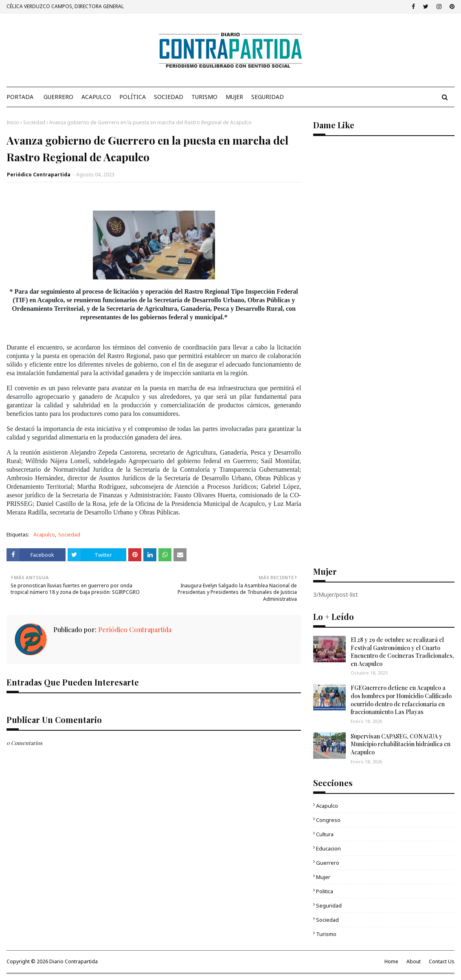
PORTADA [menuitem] (20, 97)
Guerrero (328, 863)
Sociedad (34, 122)
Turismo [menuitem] (204, 97)
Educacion (328, 848)
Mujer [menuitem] (234, 97)
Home (391, 961)
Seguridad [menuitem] (268, 97)
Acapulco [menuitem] (96, 97)
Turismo (326, 934)
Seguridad (329, 905)
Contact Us (442, 961)
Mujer (323, 877)
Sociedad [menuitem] (169, 97)
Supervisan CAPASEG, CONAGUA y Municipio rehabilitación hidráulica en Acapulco (401, 744)
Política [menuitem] (133, 97)
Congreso (328, 820)
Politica (325, 891)
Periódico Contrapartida (39, 175)
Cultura (325, 834)
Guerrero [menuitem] (58, 97)
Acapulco (44, 535)
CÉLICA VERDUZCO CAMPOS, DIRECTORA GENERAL (65, 6)
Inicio (13, 122)
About (414, 961)
